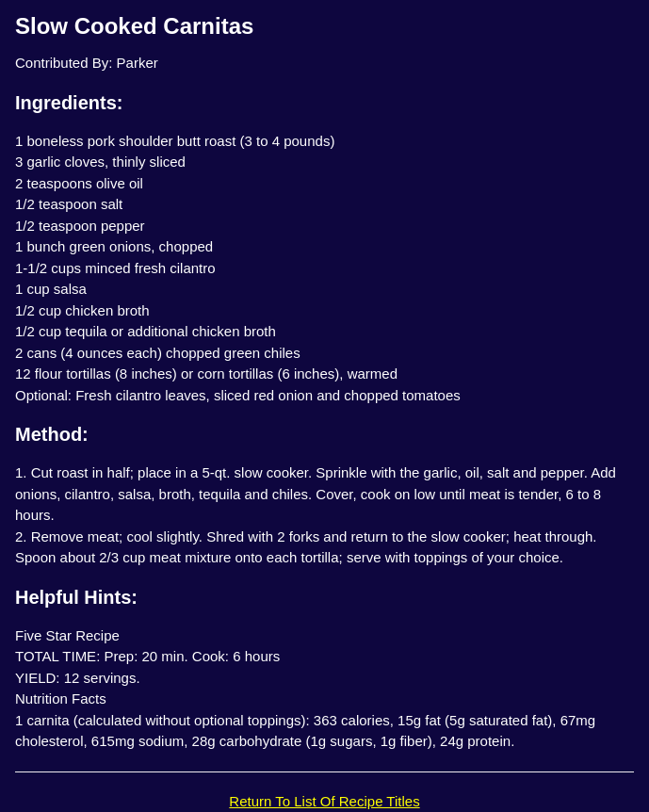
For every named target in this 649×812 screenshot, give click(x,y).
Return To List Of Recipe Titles (324, 801)
